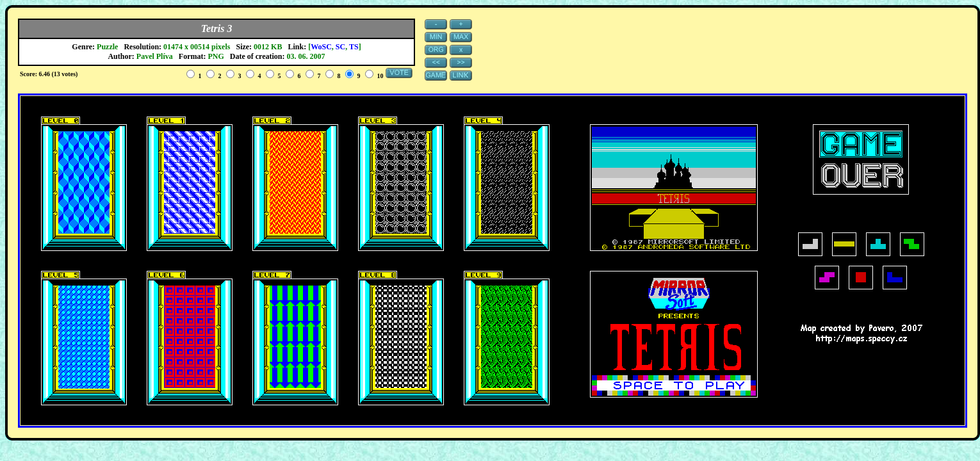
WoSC (321, 47)
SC (340, 47)
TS (354, 47)
